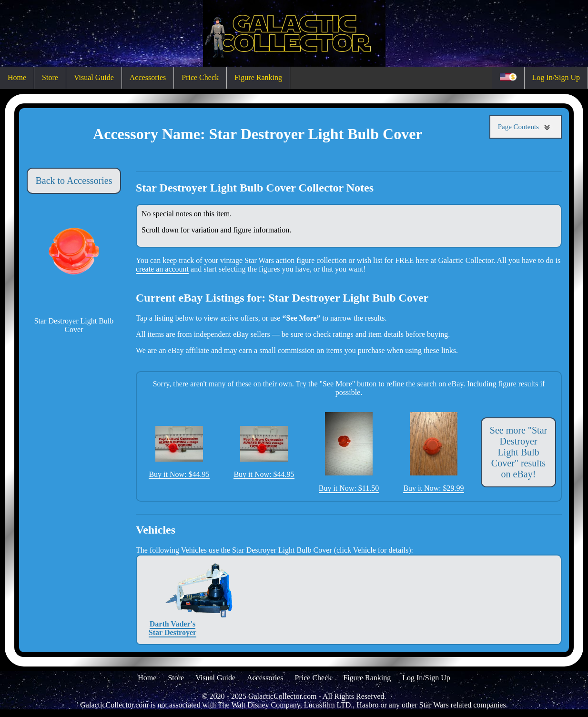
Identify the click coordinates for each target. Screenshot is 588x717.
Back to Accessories (74, 181)
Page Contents (526, 127)
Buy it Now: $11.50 (349, 452)
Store (50, 77)
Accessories (148, 77)
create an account (162, 269)
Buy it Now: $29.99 (433, 452)
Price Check (200, 77)
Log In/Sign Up (556, 77)
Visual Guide (94, 77)
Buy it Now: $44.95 (179, 452)
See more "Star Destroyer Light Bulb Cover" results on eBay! (518, 452)
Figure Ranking (258, 77)
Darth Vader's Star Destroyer (172, 600)
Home (17, 77)
